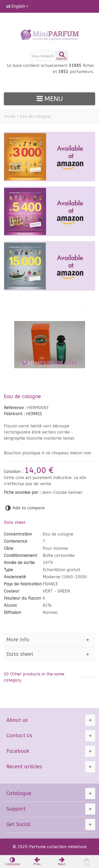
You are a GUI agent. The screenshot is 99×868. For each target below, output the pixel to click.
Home (10, 116)
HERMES (34, 414)
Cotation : (14, 472)
